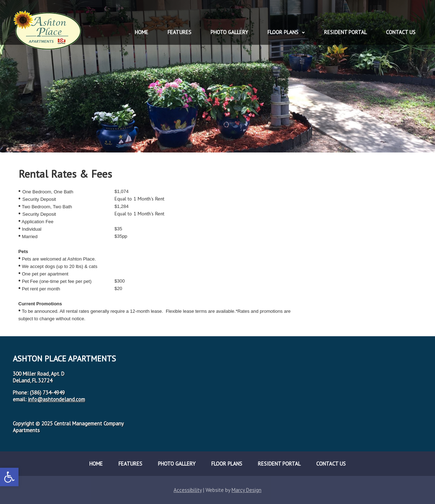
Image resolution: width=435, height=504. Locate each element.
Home (142, 32)
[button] (9, 477)
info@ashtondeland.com (57, 399)
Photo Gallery (229, 32)
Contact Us (401, 32)
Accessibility (188, 490)
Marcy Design (246, 490)
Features (179, 32)
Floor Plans (283, 32)
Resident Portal (345, 32)
